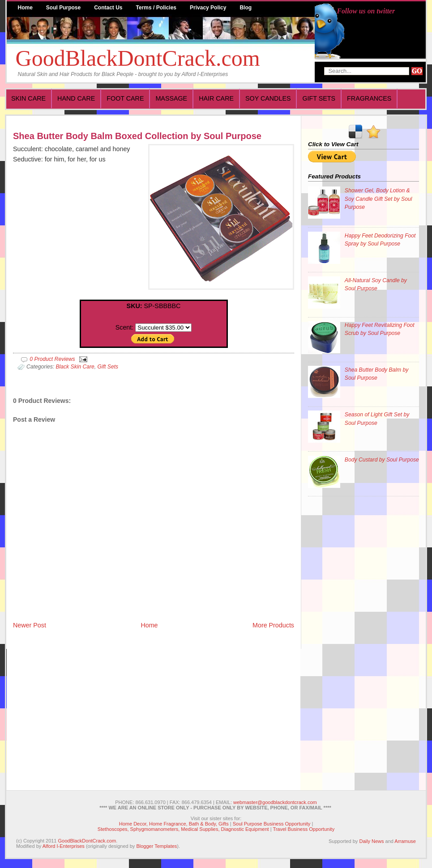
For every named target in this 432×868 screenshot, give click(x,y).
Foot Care (125, 98)
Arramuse (405, 841)
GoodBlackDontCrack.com (138, 58)
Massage (171, 98)
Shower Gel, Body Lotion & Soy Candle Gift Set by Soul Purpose (379, 199)
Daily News (371, 841)
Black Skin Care (75, 367)
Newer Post (30, 625)
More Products (273, 625)
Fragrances (369, 98)
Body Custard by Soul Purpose (382, 460)
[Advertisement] (344, 639)
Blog (246, 8)
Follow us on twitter (366, 11)
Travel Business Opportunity (304, 829)
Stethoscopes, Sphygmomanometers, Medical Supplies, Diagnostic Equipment (183, 829)
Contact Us (108, 8)
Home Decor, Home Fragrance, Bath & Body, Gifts (174, 824)
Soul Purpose (63, 8)
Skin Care (28, 98)
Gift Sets (319, 98)
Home (25, 8)
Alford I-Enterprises (64, 846)
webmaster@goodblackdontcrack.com (275, 802)
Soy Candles (268, 98)
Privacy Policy (208, 8)
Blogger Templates (156, 846)
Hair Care (216, 98)
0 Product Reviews (52, 359)
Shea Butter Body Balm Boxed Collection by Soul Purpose (137, 136)
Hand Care (76, 98)
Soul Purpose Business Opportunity (272, 824)
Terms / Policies (156, 8)
